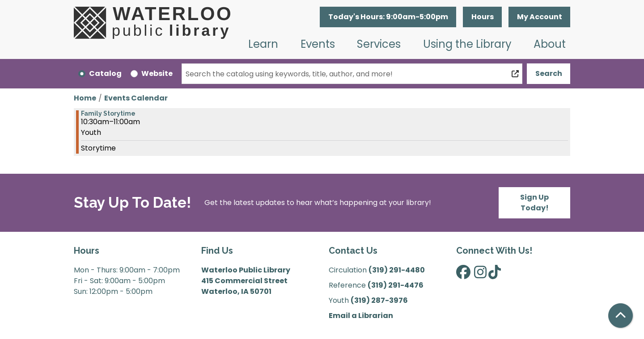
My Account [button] (540, 17)
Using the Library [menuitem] (467, 44)
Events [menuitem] (318, 44)
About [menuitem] (550, 44)
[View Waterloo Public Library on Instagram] (480, 275)
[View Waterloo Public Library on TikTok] (495, 275)
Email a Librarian (361, 316)
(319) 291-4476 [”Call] (396, 285)
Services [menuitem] (379, 44)
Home (85, 98)
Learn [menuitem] (263, 44)
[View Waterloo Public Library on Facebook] (463, 275)
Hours (483, 17)
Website (157, 73)
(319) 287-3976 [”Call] (379, 300)
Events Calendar (136, 98)
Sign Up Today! (534, 203)
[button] (388, 17)
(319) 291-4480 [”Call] (397, 270)
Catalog (105, 73)
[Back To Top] (621, 316)
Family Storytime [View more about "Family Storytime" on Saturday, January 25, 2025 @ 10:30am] (108, 113)
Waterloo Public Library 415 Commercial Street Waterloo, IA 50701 (246, 281)
